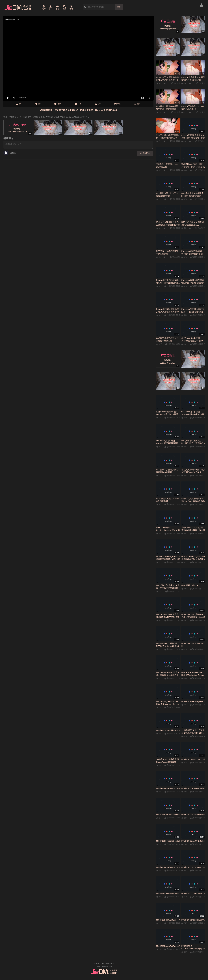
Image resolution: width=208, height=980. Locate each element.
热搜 (64, 7)
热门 (51, 7)
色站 (71, 7)
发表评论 (145, 153)
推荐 (57, 7)
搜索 (119, 7)
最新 (44, 7)
